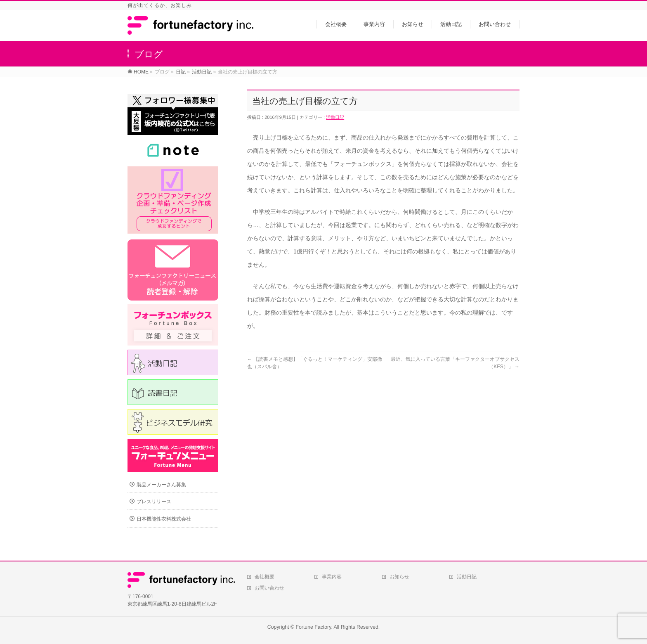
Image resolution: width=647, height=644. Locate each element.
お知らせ (399, 577)
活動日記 (335, 117)
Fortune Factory (313, 627)
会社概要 (264, 577)
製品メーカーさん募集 (161, 485)
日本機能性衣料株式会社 (164, 519)
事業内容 (332, 577)
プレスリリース (154, 502)
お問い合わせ (269, 588)
